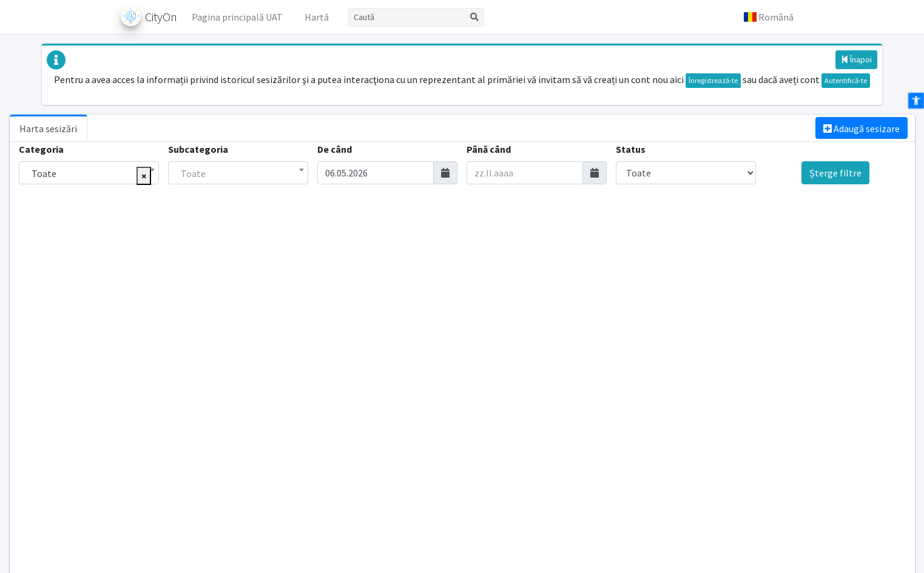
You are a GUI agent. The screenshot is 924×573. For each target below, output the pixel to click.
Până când (489, 149)
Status (631, 149)
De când (335, 149)
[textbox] (238, 173)
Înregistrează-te (713, 80)
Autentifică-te (846, 80)
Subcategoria (198, 149)
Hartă (317, 17)
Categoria (41, 149)
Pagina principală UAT (237, 17)
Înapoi (856, 59)
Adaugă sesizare (862, 129)
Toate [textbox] (44, 173)
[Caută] (407, 17)
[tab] (49, 128)
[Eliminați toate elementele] (144, 176)
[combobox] (89, 173)
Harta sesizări (48, 129)
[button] (769, 17)
